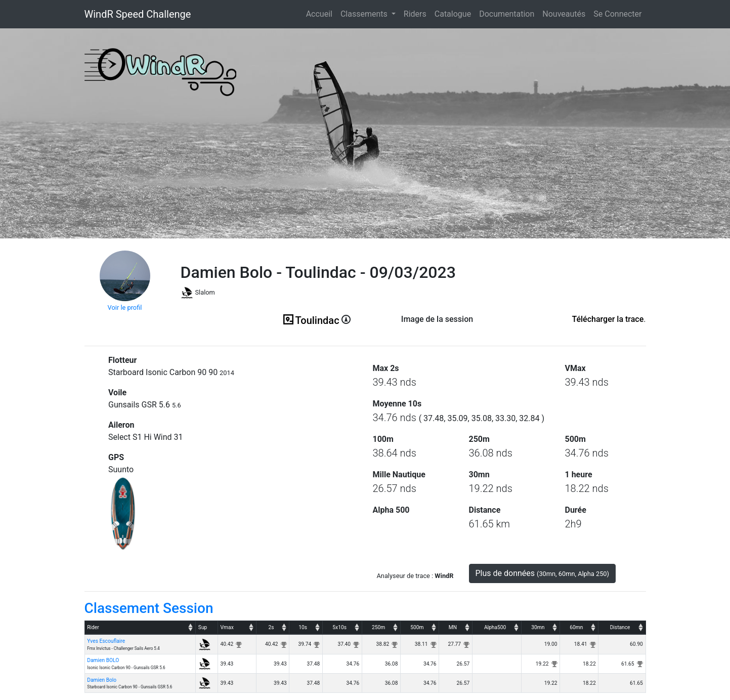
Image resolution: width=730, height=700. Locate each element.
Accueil (321, 13)
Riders (415, 14)
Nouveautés (564, 14)
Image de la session (437, 319)
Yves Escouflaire (106, 641)
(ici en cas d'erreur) (437, 332)
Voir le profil (125, 307)
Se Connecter (617, 14)
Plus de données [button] (543, 573)
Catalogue (453, 14)
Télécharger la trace (608, 319)
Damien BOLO (103, 660)
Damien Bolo (102, 680)
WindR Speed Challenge (138, 14)
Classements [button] (365, 14)
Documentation (507, 14)
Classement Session (149, 608)
